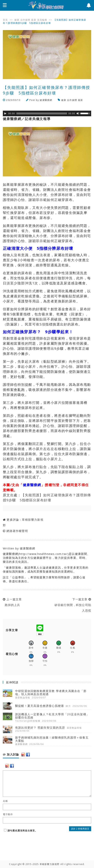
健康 (17, 20)
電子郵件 (8, 814)
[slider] (42, 113)
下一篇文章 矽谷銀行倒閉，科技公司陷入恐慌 (72, 605)
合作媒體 (25, 20)
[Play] (5, 113)
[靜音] (78, 113)
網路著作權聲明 (17, 531)
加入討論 (11, 755)
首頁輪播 (42, 20)
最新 (34, 20)
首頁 (5, 20)
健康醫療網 (46, 100)
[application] (47, 113)
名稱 (5, 801)
